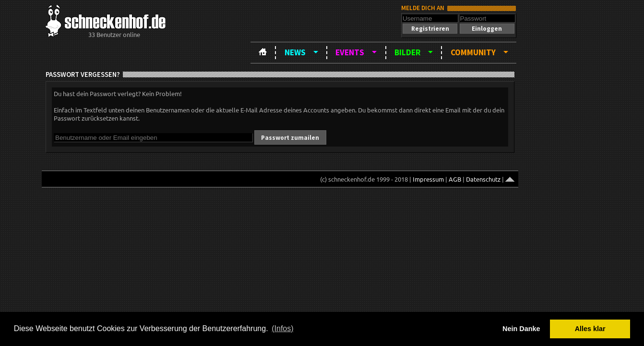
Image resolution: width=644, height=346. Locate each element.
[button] (430, 29)
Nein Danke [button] (521, 329)
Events (350, 52)
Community (473, 52)
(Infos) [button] (282, 328)
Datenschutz (483, 179)
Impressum (428, 179)
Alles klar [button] (590, 329)
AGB (455, 179)
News (295, 52)
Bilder (407, 52)
